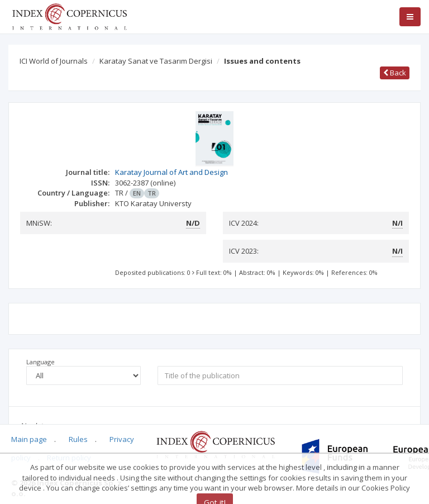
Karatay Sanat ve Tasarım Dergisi (156, 61)
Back (395, 73)
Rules (78, 439)
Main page (29, 439)
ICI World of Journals (54, 61)
